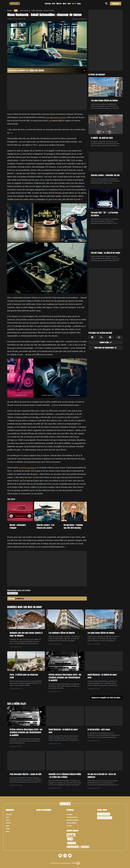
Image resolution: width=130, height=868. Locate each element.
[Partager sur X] (101, 337)
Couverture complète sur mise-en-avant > (106, 698)
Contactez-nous (72, 817)
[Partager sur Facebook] (92, 337)
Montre (59, 4)
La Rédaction (83, 19)
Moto (65, 4)
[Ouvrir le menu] (107, 4)
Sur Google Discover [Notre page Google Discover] (105, 818)
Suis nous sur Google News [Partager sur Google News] (106, 348)
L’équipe (70, 814)
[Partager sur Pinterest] (110, 337)
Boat (69, 4)
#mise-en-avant (13, 593)
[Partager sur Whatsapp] (119, 337)
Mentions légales (73, 820)
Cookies (69, 826)
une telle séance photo (56, 117)
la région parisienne (28, 468)
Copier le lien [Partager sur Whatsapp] (106, 342)
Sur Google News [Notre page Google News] (104, 814)
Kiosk (74, 4)
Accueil (9, 11)
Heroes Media (71, 823)
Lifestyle (48, 4)
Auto (54, 4)
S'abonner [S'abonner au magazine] (116, 4)
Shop (79, 4)
